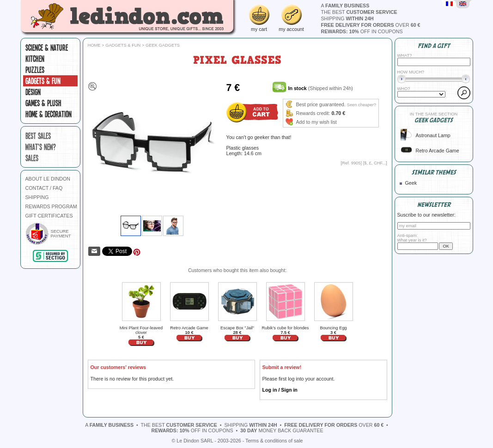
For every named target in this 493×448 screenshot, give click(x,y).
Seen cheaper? (362, 105)
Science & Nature (47, 48)
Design (33, 92)
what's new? (41, 147)
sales (32, 158)
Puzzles (35, 70)
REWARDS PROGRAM (51, 206)
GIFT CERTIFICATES (49, 216)
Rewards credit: (313, 113)
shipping (347, 18)
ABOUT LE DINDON (48, 179)
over (371, 25)
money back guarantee (282, 430)
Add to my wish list (316, 122)
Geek (411, 183)
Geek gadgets (163, 45)
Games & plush (43, 103)
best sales (38, 136)
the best (359, 12)
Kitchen (35, 59)
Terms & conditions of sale (274, 441)
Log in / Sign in (280, 390)
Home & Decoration (49, 114)
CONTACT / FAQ (44, 188)
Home (94, 45)
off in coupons (362, 31)
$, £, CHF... (375, 163)
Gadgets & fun (43, 81)
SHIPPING (37, 197)
